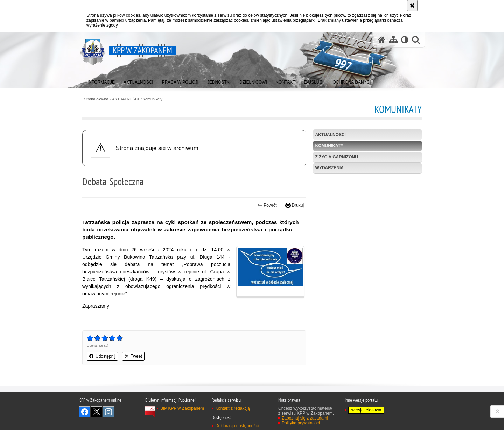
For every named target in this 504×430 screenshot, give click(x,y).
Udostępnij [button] (102, 356)
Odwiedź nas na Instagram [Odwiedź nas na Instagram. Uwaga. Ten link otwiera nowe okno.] (108, 412)
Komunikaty (153, 99)
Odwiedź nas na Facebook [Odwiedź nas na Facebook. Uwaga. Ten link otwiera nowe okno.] (85, 412)
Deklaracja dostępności (237, 426)
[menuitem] (101, 81)
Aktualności (331, 135)
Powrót (267, 205)
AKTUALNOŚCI (126, 99)
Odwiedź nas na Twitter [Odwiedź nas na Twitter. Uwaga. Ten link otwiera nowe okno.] (97, 412)
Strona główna (96, 99)
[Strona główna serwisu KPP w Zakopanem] (382, 40)
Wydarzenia (330, 168)
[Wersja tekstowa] (405, 40)
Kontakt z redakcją (233, 408)
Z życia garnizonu (337, 157)
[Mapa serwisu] (393, 40)
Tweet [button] (133, 356)
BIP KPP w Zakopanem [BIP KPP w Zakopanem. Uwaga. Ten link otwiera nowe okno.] (182, 408)
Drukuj (295, 205)
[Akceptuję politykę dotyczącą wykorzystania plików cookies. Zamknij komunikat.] (412, 6)
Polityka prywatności (301, 423)
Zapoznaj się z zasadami (305, 418)
